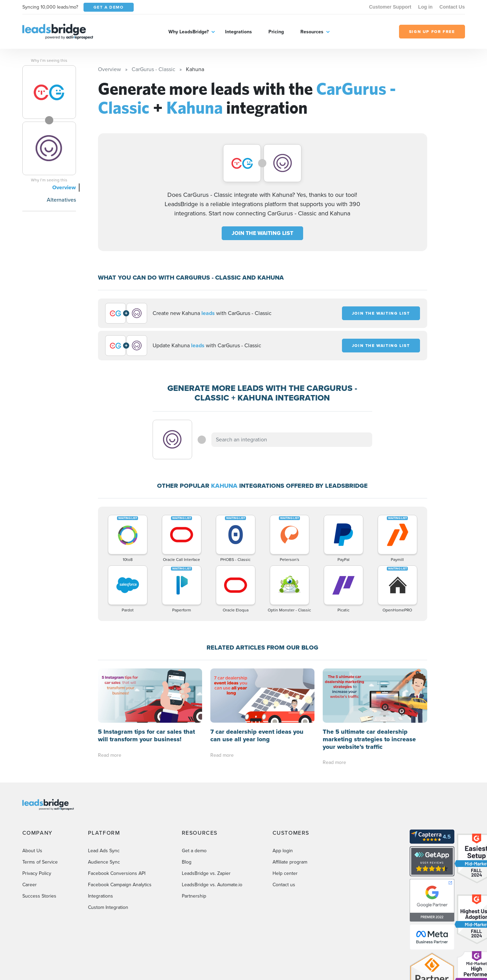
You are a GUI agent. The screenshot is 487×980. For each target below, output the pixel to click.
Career (30, 885)
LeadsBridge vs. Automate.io (212, 885)
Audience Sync (104, 862)
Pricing (276, 32)
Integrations (239, 32)
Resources (312, 32)
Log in (425, 7)
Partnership (194, 896)
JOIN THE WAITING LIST (262, 233)
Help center (285, 873)
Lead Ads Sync (104, 851)
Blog (187, 862)
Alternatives (61, 200)
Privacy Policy (37, 873)
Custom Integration (108, 907)
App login (283, 851)
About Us (32, 851)
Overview (64, 187)
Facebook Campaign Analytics (120, 885)
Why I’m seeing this (49, 60)
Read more (110, 755)
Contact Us (452, 7)
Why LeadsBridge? (189, 32)
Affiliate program (290, 862)
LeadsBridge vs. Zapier (206, 873)
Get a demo (194, 851)
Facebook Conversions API (117, 873)
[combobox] (292, 440)
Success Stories (39, 896)
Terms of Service (40, 862)
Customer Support (390, 7)
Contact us (284, 885)
